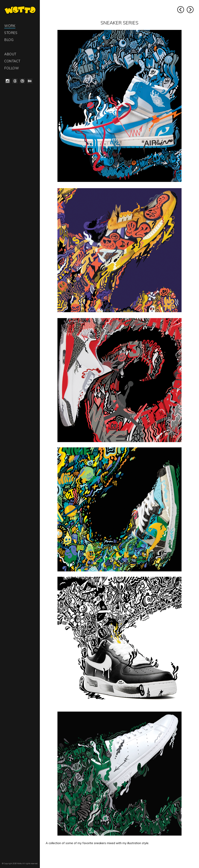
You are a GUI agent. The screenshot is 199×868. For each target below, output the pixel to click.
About (10, 54)
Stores (11, 33)
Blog (9, 40)
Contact (12, 61)
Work (10, 26)
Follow (12, 68)
